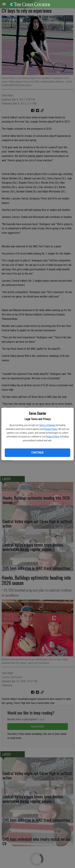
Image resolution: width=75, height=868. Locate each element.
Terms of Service (47, 425)
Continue (37, 453)
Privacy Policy (51, 429)
